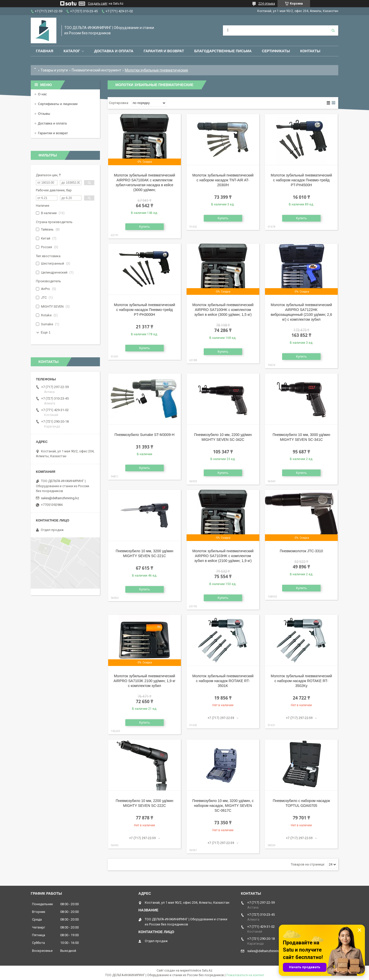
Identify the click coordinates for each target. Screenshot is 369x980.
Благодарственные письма (223, 51)
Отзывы (44, 114)
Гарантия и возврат (164, 51)
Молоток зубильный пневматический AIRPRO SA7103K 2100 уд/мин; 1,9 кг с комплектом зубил (145, 681)
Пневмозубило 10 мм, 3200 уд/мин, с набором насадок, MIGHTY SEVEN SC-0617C (223, 806)
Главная (45, 51)
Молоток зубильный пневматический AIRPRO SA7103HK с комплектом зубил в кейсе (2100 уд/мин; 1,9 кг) (223, 556)
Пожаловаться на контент (245, 975)
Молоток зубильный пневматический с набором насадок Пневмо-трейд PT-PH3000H (144, 310)
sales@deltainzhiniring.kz (60, 498)
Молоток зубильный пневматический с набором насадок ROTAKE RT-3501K (223, 681)
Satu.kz (207, 971)
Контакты (310, 51)
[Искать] (333, 30)
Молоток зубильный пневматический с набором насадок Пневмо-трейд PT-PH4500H (301, 180)
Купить (145, 227)
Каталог (72, 51)
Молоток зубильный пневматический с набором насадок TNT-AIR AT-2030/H (223, 180)
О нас (42, 94)
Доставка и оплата (114, 51)
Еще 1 (46, 332)
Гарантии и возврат (53, 133)
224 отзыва (267, 4)
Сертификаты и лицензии (58, 104)
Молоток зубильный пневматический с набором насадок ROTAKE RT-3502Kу (301, 681)
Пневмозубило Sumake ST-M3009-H (145, 435)
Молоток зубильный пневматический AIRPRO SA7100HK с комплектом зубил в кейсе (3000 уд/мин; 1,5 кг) (223, 310)
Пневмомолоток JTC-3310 (301, 551)
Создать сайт (98, 4)
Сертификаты (276, 51)
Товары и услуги (54, 70)
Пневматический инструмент (96, 70)
